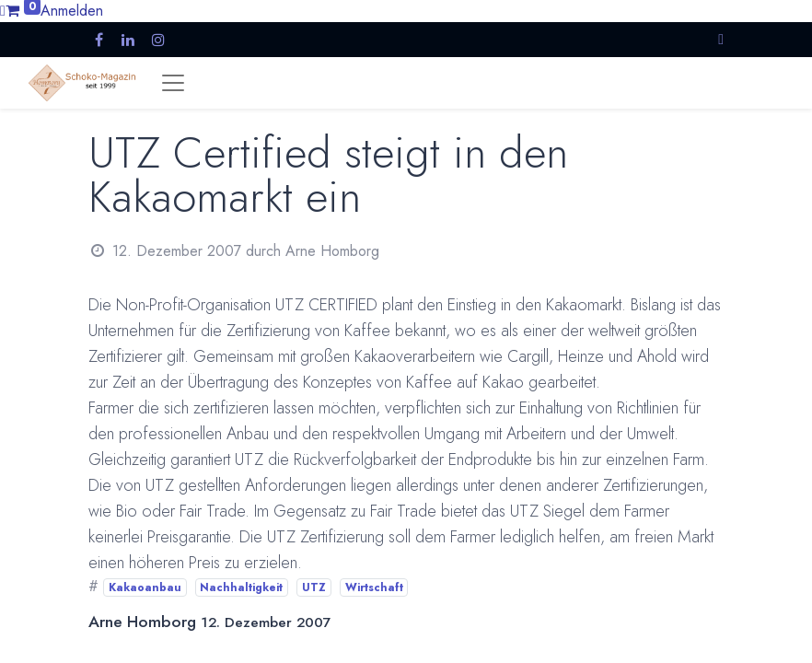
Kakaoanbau (145, 587)
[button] (721, 39)
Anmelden (72, 11)
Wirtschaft (374, 587)
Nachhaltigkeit (241, 587)
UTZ (314, 587)
